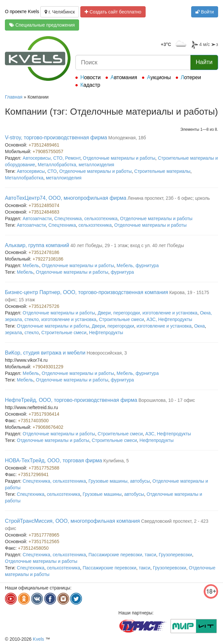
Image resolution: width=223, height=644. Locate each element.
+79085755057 (48, 151)
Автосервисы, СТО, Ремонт (51, 158)
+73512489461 (44, 145)
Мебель (31, 265)
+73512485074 (44, 205)
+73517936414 (44, 414)
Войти (205, 12)
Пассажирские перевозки (109, 568)
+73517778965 (44, 535)
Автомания (124, 77)
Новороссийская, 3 (107, 353)
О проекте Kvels (22, 11)
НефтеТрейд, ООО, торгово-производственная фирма (71, 400)
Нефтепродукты (106, 333)
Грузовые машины (102, 494)
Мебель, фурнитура (138, 265)
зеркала (13, 333)
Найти (204, 62)
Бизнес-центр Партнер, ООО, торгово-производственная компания (86, 292)
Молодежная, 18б (127, 138)
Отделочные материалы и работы (119, 158)
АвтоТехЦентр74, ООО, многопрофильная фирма (66, 198)
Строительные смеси (121, 319)
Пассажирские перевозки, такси (122, 555)
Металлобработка (24, 178)
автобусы (134, 494)
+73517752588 (44, 468)
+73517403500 (33, 421)
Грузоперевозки (175, 555)
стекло (32, 333)
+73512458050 (33, 548)
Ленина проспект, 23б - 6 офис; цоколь (169, 198)
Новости (91, 77)
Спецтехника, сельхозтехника (86, 218)
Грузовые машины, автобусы (119, 481)
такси (144, 568)
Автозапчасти (37, 218)
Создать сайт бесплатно (113, 12)
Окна (200, 326)
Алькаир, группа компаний (37, 245)
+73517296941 (33, 474)
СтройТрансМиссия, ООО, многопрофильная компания (72, 521)
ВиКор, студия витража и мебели (45, 353)
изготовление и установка (164, 326)
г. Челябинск (60, 12)
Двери (98, 326)
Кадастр (90, 85)
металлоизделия (64, 178)
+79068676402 (48, 427)
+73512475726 (44, 306)
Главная (14, 97)
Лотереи (191, 77)
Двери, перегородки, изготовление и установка (148, 313)
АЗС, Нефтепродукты (169, 319)
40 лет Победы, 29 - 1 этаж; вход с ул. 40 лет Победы (127, 245)
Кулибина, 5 (116, 461)
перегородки (121, 326)
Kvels (38, 639)
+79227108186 (48, 259)
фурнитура (122, 272)
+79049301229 (48, 367)
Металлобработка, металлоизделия (76, 165)
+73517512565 (44, 541)
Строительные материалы (162, 171)
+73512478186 (44, 252)
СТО (52, 171)
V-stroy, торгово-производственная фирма (56, 138)
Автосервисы (31, 171)
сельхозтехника (95, 225)
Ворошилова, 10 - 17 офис (167, 400)
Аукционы (159, 77)
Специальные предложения (42, 25)
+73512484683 (44, 212)
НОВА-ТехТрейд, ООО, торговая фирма (53, 460)
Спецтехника (62, 225)
